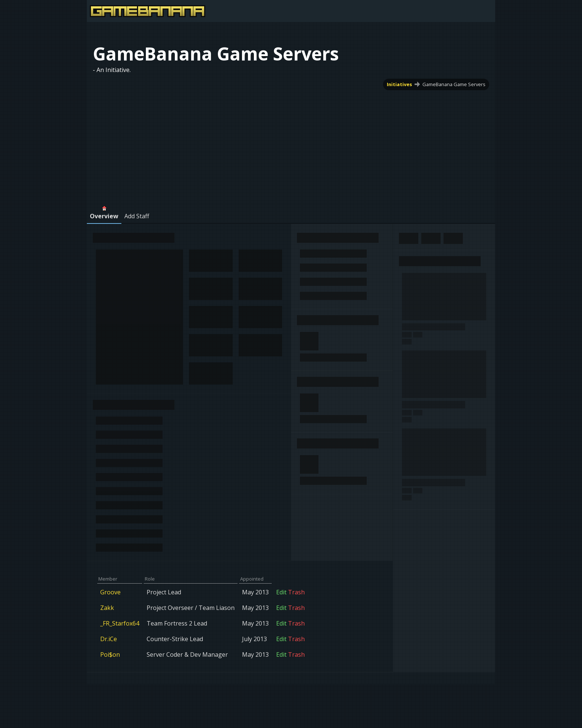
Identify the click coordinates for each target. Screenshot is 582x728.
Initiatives (399, 84)
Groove (110, 592)
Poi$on (110, 654)
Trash (296, 592)
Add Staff (137, 216)
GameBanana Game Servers (454, 84)
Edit (281, 592)
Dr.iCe (109, 639)
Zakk (107, 608)
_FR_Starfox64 (120, 623)
